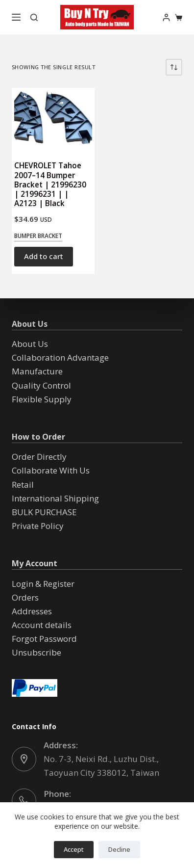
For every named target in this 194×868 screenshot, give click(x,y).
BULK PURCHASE (44, 512)
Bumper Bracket (38, 236)
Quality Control (41, 385)
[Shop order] (174, 67)
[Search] (34, 17)
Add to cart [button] (44, 256)
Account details (42, 625)
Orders (25, 597)
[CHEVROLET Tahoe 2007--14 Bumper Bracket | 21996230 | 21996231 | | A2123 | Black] (53, 119)
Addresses (32, 611)
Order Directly (39, 457)
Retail (23, 485)
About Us (30, 344)
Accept (74, 849)
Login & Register (43, 584)
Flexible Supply (42, 399)
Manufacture (37, 371)
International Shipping (55, 498)
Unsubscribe (36, 652)
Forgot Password (44, 639)
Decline (119, 849)
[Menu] (16, 17)
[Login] (166, 17)
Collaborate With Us (51, 470)
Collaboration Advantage (60, 357)
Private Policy (38, 526)
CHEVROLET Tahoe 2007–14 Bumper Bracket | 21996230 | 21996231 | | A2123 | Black (50, 184)
